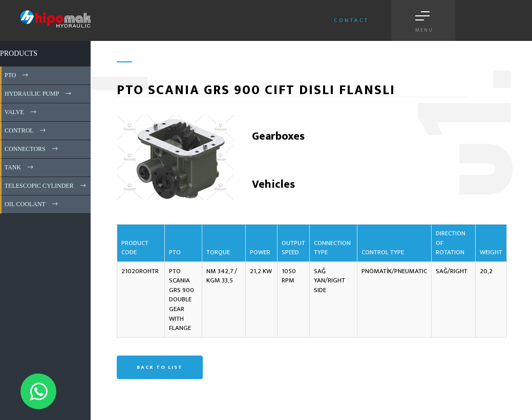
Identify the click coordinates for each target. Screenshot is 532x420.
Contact (352, 20)
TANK (20, 167)
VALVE (21, 112)
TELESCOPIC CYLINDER (46, 186)
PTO (17, 75)
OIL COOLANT (32, 204)
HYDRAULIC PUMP (39, 94)
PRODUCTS (19, 53)
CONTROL (26, 130)
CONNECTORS (32, 149)
